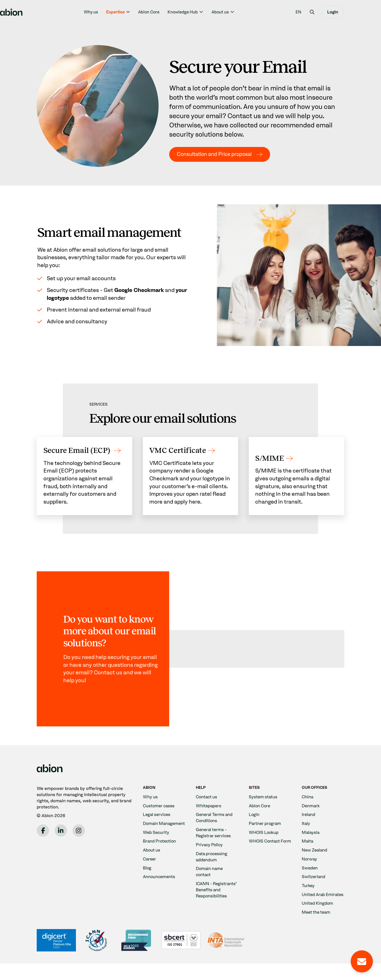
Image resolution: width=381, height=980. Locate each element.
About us (239, 12)
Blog (147, 884)
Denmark (311, 816)
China (308, 807)
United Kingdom (318, 920)
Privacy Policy (210, 855)
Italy (306, 834)
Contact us (207, 807)
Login (351, 12)
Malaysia (311, 842)
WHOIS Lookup (264, 842)
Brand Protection (160, 858)
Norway (310, 869)
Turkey (308, 896)
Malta (308, 851)
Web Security (157, 849)
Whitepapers (209, 816)
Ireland (309, 825)
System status (263, 807)
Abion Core (168, 12)
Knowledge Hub (201, 12)
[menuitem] (317, 12)
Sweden (310, 878)
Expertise (134, 12)
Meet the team (317, 929)
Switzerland (314, 887)
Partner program (266, 834)
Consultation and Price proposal (218, 154)
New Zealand (315, 860)
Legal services (157, 825)
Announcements (160, 893)
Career (150, 875)
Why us (109, 12)
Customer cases (160, 816)
